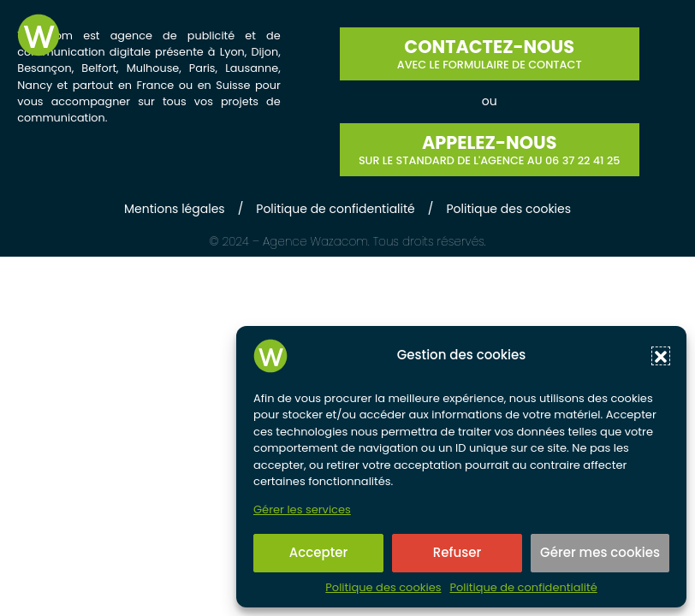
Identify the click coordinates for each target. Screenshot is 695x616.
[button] (661, 356)
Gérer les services (302, 510)
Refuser (457, 552)
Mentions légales (175, 209)
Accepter (318, 552)
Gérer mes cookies (600, 552)
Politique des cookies (383, 588)
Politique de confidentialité (523, 588)
